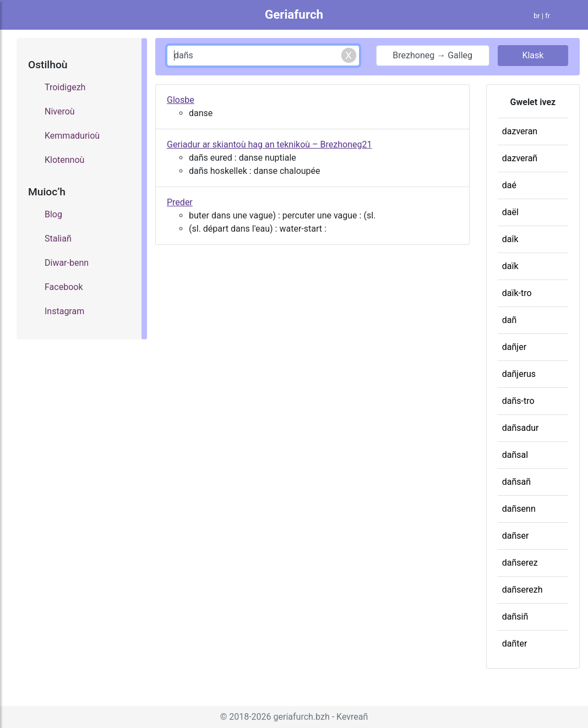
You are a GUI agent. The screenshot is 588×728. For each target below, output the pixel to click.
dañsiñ (515, 617)
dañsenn (519, 509)
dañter (515, 644)
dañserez (520, 563)
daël (510, 212)
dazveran (520, 131)
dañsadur (521, 428)
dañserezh (522, 590)
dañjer (514, 347)
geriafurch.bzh (302, 717)
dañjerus (519, 374)
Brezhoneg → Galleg (432, 55)
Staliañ (58, 239)
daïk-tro (517, 293)
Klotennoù (64, 160)
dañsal (515, 455)
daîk (510, 239)
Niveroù (60, 111)
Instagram (64, 311)
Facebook (64, 287)
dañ (510, 320)
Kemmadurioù (72, 136)
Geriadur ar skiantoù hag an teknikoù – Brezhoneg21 (269, 144)
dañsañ (516, 482)
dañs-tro (518, 401)
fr (548, 16)
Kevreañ (352, 717)
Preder (180, 202)
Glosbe (181, 100)
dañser (516, 536)
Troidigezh (65, 87)
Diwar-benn (67, 263)
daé (509, 185)
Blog (53, 214)
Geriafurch (294, 14)
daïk (510, 266)
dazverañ (520, 158)
